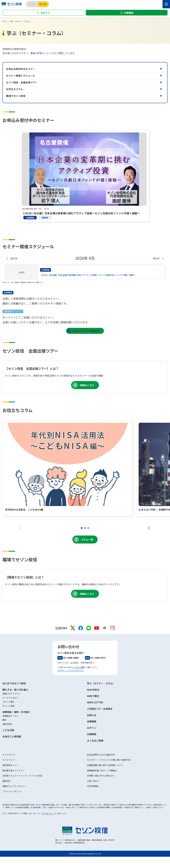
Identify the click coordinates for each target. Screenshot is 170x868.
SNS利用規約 (93, 786)
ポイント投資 (8, 706)
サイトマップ (8, 760)
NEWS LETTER (95, 702)
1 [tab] (82, 528)
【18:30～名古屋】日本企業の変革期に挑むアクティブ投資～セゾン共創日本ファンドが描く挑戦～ (88, 275)
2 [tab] (85, 528)
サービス (43, 4)
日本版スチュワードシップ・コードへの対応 (22, 776)
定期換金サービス (10, 716)
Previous (21, 528)
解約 (4, 720)
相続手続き (7, 724)
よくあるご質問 (78, 667)
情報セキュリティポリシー (14, 786)
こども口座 (8, 730)
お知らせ (92, 715)
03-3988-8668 (68, 658)
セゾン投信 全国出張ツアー (22, 82)
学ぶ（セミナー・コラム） (101, 683)
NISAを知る (93, 690)
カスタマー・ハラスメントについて (71, 670)
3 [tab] (88, 528)
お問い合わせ (93, 781)
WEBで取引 (93, 696)
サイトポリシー (9, 755)
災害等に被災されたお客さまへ (101, 776)
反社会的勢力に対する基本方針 (101, 755)
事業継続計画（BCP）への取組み (102, 770)
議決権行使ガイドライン (13, 770)
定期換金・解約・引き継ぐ (16, 712)
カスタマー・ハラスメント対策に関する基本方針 (109, 760)
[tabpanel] (84, 176)
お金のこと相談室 (12, 736)
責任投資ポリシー (10, 765)
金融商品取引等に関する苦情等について (105, 765)
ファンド (32, 4)
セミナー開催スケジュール (21, 76)
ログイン (45, 13)
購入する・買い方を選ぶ (15, 690)
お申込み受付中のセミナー (21, 69)
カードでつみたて (10, 698)
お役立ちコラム (15, 89)
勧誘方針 (6, 781)
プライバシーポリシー (12, 791)
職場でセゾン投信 (16, 96)
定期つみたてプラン (11, 694)
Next (150, 528)
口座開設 (129, 13)
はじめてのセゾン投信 (14, 683)
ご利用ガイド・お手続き (100, 709)
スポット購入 (8, 702)
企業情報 (92, 721)
